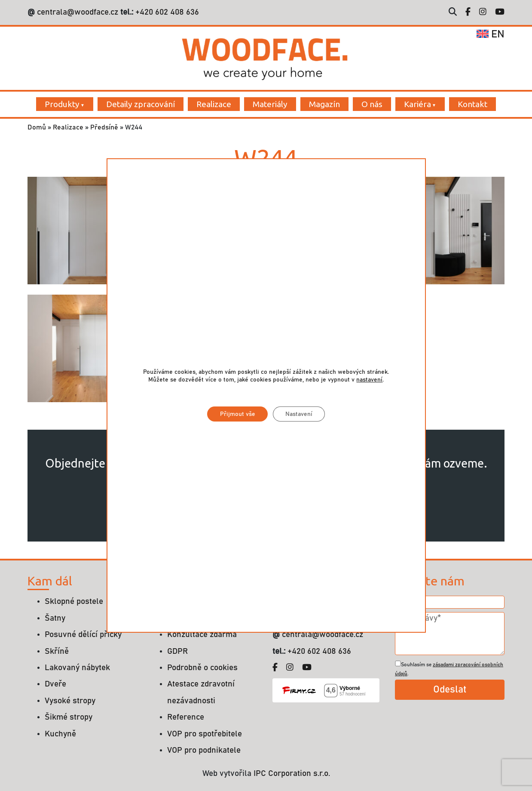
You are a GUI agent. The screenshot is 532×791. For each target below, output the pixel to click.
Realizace (214, 104)
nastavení (369, 380)
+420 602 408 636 (166, 12)
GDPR (177, 651)
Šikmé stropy (69, 717)
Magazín (324, 104)
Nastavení (299, 414)
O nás (372, 104)
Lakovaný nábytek (77, 668)
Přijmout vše (237, 414)
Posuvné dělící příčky (83, 635)
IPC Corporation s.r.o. (292, 774)
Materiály (270, 104)
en (491, 34)
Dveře (55, 684)
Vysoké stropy (70, 701)
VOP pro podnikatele (204, 750)
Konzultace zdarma (202, 635)
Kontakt (472, 104)
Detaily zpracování (141, 104)
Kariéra (417, 104)
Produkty (62, 104)
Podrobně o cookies (202, 668)
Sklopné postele (74, 602)
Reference (186, 717)
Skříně (57, 651)
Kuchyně (60, 734)
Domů (37, 127)
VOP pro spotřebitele (205, 734)
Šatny (55, 618)
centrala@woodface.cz (78, 12)
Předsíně (104, 127)
